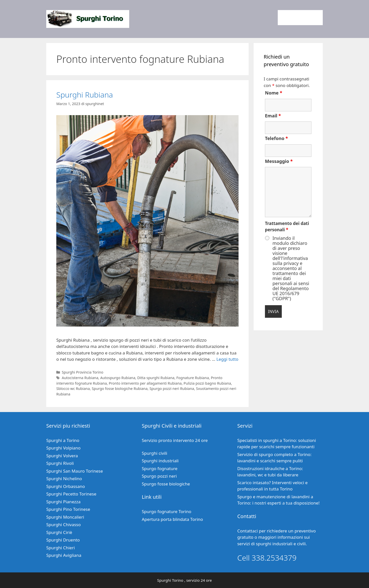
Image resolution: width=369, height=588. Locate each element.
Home (288, 18)
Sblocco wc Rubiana (73, 389)
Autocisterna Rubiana (80, 378)
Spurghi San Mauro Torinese (75, 471)
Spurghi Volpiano (63, 448)
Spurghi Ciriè (59, 532)
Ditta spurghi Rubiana (156, 378)
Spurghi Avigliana (64, 555)
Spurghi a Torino (63, 440)
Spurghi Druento (63, 540)
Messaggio (279, 161)
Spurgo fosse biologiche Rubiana (120, 389)
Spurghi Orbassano (66, 486)
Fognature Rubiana (193, 378)
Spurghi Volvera (62, 456)
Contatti (311, 18)
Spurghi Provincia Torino (83, 372)
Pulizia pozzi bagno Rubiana (207, 383)
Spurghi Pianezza (63, 502)
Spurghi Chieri (61, 548)
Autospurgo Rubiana (118, 378)
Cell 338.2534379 (267, 558)
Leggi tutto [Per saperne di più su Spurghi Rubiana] (227, 359)
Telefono (276, 138)
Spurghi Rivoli (60, 463)
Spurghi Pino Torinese (68, 509)
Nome (274, 93)
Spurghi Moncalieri (65, 517)
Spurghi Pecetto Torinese (71, 494)
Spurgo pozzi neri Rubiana (172, 389)
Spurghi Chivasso (63, 525)
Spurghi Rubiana (85, 95)
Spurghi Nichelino (64, 479)
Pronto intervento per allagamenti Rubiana (145, 383)
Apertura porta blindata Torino (172, 519)
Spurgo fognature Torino (167, 511)
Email (273, 116)
